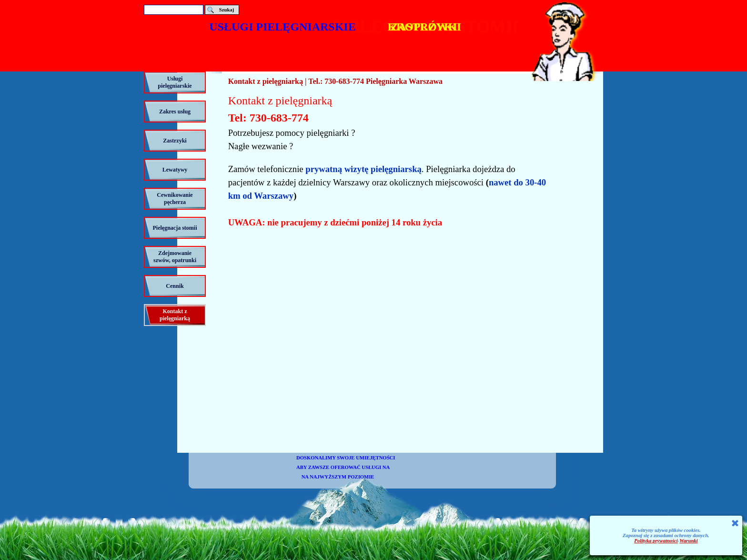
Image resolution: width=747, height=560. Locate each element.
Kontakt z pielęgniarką (175, 315)
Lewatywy (175, 170)
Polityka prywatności (656, 541)
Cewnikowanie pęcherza (175, 199)
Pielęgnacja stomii (175, 228)
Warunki (688, 541)
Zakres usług (175, 112)
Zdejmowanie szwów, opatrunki (175, 257)
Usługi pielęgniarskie (175, 82)
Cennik (175, 286)
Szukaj (227, 10)
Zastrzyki (175, 141)
